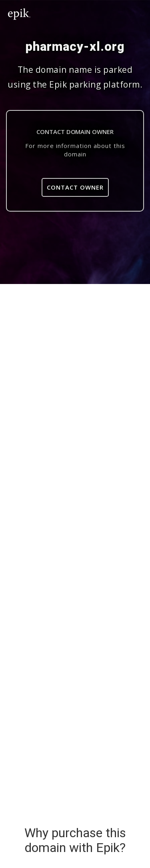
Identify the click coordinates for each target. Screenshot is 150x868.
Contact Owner (75, 187)
